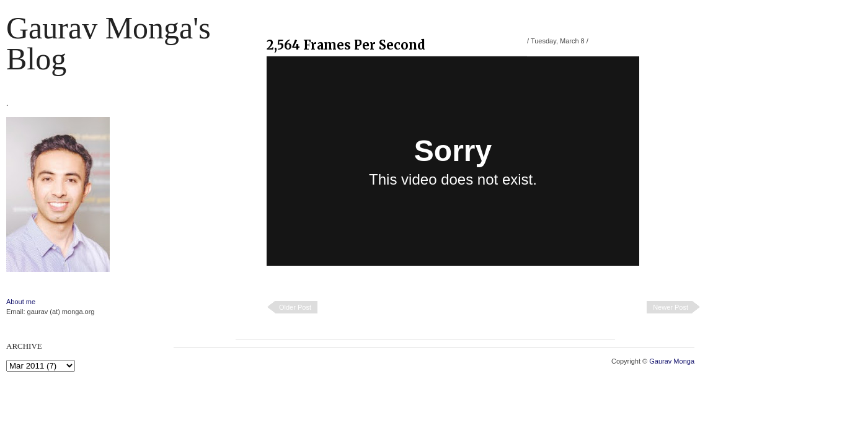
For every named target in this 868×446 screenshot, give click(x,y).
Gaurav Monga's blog (108, 43)
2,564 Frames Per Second (346, 45)
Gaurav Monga (672, 361)
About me (21, 302)
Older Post (295, 307)
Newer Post (671, 307)
